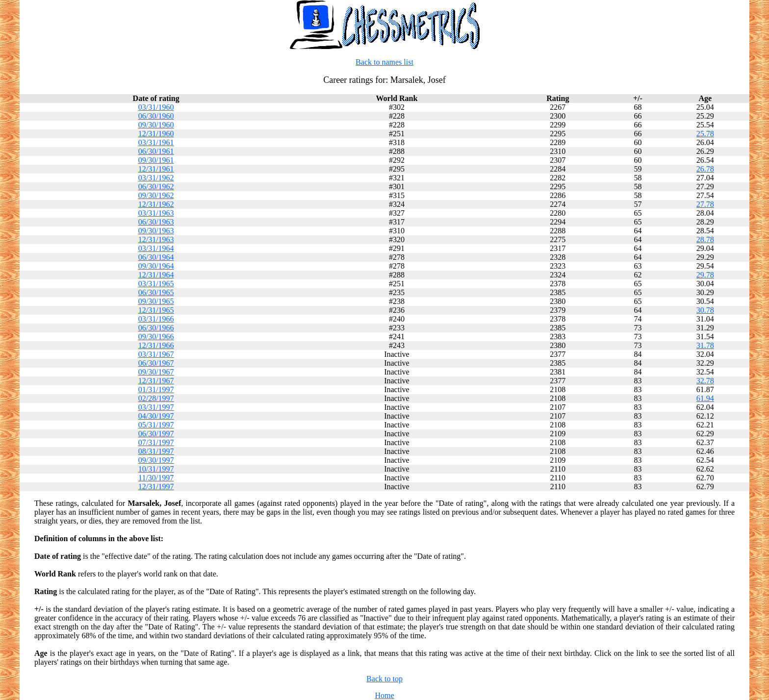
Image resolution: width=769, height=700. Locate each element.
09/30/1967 (156, 372)
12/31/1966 (156, 345)
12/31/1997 (156, 487)
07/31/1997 (156, 442)
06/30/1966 (156, 328)
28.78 (705, 239)
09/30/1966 (156, 337)
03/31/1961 (156, 142)
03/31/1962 (156, 178)
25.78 (705, 134)
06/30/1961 (156, 151)
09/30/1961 (156, 160)
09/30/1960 (156, 125)
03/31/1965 (156, 284)
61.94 (705, 398)
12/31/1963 (156, 239)
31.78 (705, 345)
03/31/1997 (156, 407)
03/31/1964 (156, 248)
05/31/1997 (156, 425)
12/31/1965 (156, 310)
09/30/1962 (156, 195)
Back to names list (384, 62)
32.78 (705, 381)
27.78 (705, 204)
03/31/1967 (156, 354)
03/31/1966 (156, 319)
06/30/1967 (156, 363)
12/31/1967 (156, 381)
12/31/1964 (156, 275)
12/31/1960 (156, 134)
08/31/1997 (156, 451)
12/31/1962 (156, 204)
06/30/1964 (156, 257)
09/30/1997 (156, 460)
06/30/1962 (156, 187)
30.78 (705, 310)
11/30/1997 (156, 478)
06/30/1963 (156, 222)
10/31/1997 (156, 469)
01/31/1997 (156, 389)
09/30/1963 (156, 231)
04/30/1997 (156, 416)
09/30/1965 (156, 301)
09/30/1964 (156, 266)
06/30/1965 (156, 292)
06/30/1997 (156, 434)
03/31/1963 (156, 213)
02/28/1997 (156, 398)
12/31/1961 (156, 169)
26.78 (705, 169)
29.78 (705, 275)
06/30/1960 (156, 116)
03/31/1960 (156, 107)
